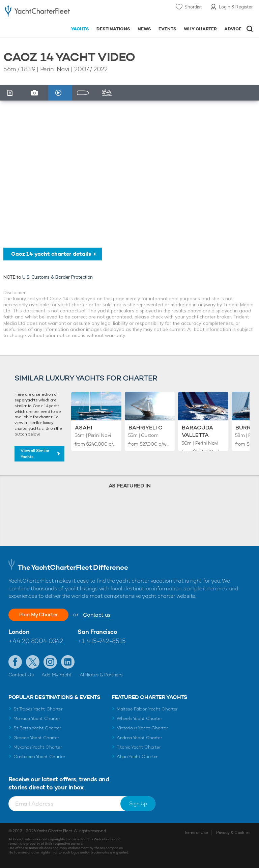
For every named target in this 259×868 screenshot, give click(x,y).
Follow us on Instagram (50, 662)
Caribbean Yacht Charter (39, 757)
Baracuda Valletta (197, 431)
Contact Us (21, 675)
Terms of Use (196, 833)
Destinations (113, 29)
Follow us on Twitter (33, 662)
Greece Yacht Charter (36, 738)
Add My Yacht (56, 675)
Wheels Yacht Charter (139, 718)
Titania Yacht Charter (139, 747)
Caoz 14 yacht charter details (51, 254)
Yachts (80, 29)
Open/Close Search (250, 29)
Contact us (100, 615)
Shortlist (193, 7)
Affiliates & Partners (101, 675)
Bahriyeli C (146, 428)
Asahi (83, 428)
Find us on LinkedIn (68, 662)
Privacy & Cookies (233, 833)
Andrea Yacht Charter (139, 738)
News (144, 29)
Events (167, 29)
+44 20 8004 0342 (36, 641)
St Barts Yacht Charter (37, 728)
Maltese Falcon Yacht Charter (147, 709)
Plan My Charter (40, 614)
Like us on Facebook (15, 662)
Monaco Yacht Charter (37, 718)
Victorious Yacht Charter (142, 728)
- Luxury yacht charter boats (37, 12)
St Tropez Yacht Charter (38, 709)
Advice (233, 29)
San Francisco (97, 632)
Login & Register (236, 7)
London (19, 632)
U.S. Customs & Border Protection (57, 277)
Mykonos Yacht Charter (38, 747)
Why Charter (200, 29)
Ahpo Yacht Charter (137, 757)
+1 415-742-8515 (102, 641)
